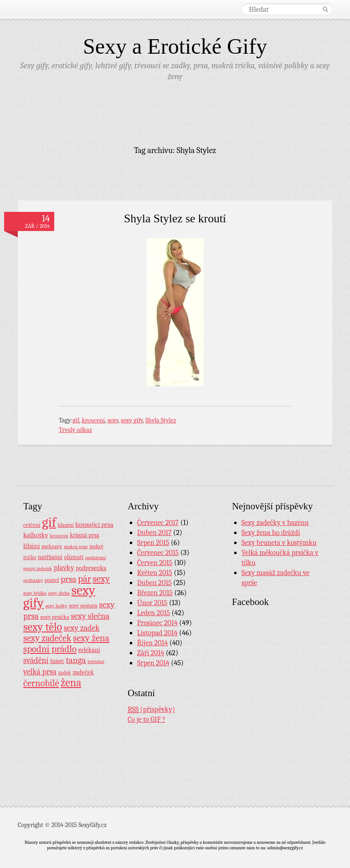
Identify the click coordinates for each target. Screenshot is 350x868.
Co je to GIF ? (147, 719)
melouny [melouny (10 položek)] (52, 546)
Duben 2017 (154, 533)
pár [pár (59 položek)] (85, 579)
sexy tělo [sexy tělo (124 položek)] (43, 627)
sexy (113, 420)
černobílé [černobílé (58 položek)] (41, 683)
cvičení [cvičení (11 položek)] (32, 525)
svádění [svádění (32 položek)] (36, 660)
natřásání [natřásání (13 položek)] (50, 557)
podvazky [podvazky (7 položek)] (33, 580)
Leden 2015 (154, 613)
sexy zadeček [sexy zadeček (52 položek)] (47, 638)
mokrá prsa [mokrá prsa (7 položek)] (76, 547)
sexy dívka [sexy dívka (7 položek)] (59, 593)
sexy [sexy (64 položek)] (101, 579)
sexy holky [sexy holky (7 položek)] (56, 606)
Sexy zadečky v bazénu (275, 523)
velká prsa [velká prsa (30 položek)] (40, 672)
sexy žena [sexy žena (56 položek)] (91, 638)
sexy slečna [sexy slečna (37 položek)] (90, 616)
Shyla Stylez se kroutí (175, 218)
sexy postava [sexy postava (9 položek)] (83, 606)
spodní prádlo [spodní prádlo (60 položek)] (50, 649)
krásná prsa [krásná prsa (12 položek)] (84, 535)
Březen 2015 (155, 593)
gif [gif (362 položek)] (49, 522)
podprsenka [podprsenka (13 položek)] (91, 568)
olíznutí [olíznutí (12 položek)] (74, 557)
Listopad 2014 (157, 633)
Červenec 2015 (158, 553)
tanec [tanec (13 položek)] (57, 661)
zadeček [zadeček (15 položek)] (83, 672)
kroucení (93, 420)
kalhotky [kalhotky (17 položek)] (36, 535)
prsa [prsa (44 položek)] (68, 579)
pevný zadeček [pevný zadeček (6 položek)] (38, 568)
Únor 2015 (152, 603)
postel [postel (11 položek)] (52, 580)
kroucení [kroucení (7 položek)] (59, 536)
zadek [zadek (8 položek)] (65, 673)
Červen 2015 (155, 563)
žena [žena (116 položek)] (71, 683)
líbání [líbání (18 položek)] (31, 546)
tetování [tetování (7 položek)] (96, 661)
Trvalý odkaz (75, 430)
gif (76, 420)
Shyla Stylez (161, 420)
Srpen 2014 (153, 663)
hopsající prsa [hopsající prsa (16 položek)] (94, 525)
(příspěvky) (151, 710)
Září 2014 (151, 653)
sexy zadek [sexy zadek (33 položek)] (82, 628)
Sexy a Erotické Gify (175, 46)
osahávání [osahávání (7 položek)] (96, 557)
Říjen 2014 (152, 643)
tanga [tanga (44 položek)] (76, 660)
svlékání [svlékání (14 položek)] (89, 650)
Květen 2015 (155, 573)
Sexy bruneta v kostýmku (279, 543)
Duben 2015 (154, 583)
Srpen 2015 (153, 543)
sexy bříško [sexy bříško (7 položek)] (35, 593)
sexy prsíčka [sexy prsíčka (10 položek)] (55, 617)
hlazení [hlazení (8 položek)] (65, 525)
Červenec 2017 (158, 523)
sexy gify (132, 420)
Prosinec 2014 (157, 623)
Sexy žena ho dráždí (271, 533)
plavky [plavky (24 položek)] (64, 568)
